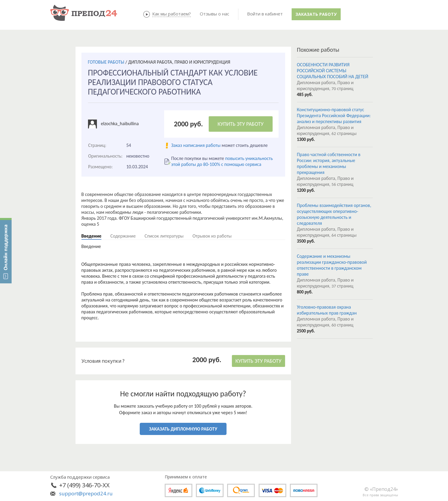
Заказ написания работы (196, 145)
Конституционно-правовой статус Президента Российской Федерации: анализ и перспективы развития (334, 116)
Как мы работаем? (172, 14)
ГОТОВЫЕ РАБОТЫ (106, 62)
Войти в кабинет (265, 14)
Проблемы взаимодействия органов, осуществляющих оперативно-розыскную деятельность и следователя (334, 214)
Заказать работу (316, 14)
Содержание (123, 236)
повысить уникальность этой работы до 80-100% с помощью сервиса (222, 161)
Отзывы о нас (214, 14)
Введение (92, 236)
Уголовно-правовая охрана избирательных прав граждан (327, 310)
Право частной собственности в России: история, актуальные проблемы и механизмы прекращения (329, 163)
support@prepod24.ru (86, 493)
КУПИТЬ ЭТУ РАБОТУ (241, 124)
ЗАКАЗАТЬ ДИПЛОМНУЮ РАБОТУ (183, 429)
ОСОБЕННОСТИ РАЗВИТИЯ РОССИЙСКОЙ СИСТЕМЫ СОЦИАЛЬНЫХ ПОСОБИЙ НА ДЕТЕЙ (333, 71)
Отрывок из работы (212, 236)
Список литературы (164, 236)
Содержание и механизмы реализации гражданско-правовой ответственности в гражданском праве (332, 265)
